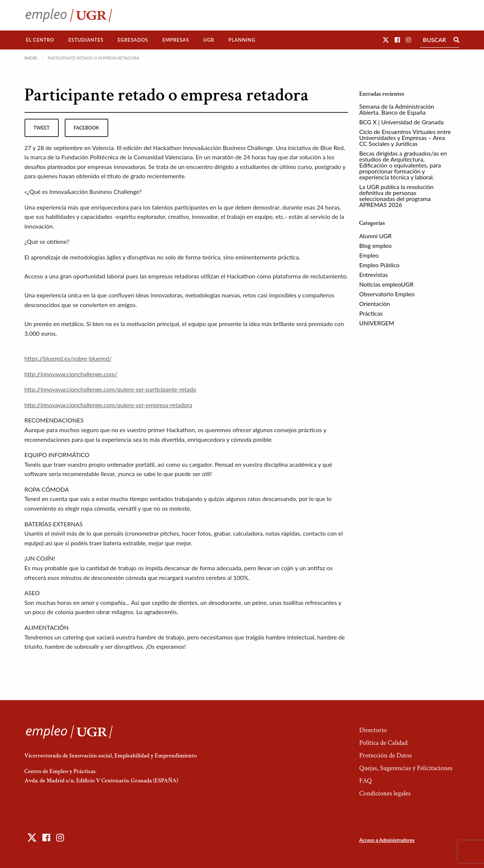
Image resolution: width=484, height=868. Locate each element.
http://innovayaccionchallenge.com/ (71, 374)
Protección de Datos (385, 755)
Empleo (369, 255)
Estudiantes (86, 40)
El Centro (40, 40)
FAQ (365, 781)
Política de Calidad (383, 743)
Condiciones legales (385, 793)
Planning (242, 40)
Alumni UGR (376, 236)
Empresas (176, 40)
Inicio (31, 58)
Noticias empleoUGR (387, 284)
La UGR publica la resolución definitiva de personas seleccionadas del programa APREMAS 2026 (397, 196)
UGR (209, 40)
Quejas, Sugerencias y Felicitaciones (406, 768)
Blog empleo (376, 245)
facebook (86, 128)
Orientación (375, 304)
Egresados (133, 40)
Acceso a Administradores (387, 840)
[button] (386, 40)
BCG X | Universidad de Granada (402, 122)
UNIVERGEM (377, 323)
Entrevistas (374, 275)
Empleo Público (379, 265)
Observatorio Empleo (387, 294)
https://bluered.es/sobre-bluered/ (68, 358)
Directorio (373, 730)
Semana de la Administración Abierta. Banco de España (397, 109)
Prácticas (371, 313)
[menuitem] (40, 40)
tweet (41, 128)
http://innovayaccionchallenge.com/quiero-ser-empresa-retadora (108, 405)
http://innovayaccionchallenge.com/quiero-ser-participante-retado (110, 389)
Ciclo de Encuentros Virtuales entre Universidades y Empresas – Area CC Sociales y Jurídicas (405, 138)
